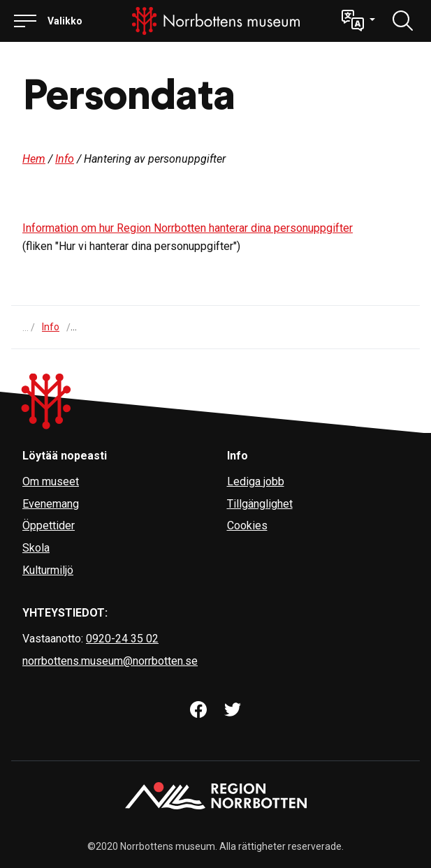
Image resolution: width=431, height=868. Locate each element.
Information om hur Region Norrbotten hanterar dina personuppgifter (188, 228)
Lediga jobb (256, 481)
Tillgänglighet (260, 504)
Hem (34, 159)
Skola (36, 548)
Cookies (247, 525)
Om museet (51, 481)
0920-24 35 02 (122, 639)
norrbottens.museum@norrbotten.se (110, 661)
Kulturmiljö (48, 570)
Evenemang (51, 504)
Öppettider (49, 525)
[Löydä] (403, 21)
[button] (358, 21)
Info (65, 159)
